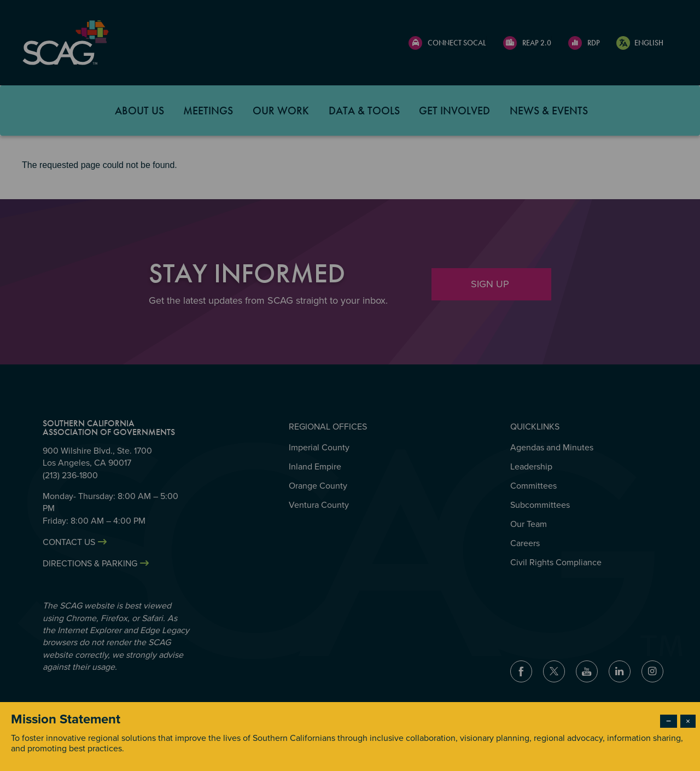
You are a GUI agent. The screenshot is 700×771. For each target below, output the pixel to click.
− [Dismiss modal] (669, 721)
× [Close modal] (688, 721)
